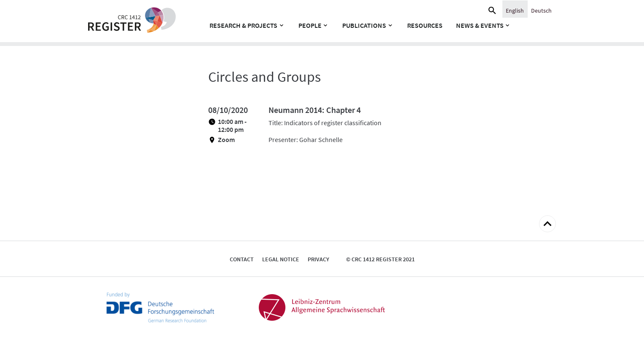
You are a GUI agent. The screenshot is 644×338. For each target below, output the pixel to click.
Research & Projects (243, 25)
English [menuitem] (515, 11)
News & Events (480, 25)
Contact (242, 259)
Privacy (318, 259)
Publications (364, 25)
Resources (425, 25)
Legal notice (281, 259)
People (310, 25)
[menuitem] (515, 10)
